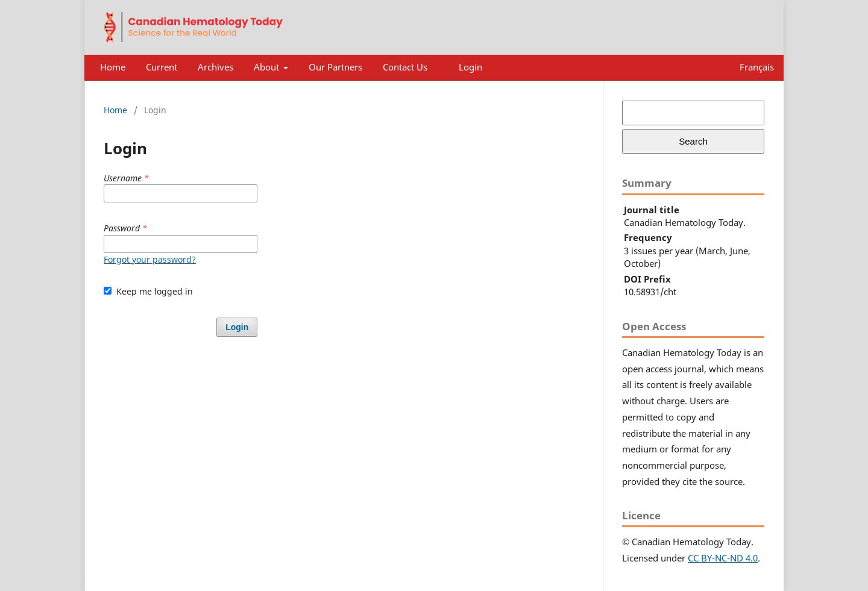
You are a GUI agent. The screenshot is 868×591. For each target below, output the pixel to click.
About (268, 67)
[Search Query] (693, 113)
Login (470, 67)
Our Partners (335, 67)
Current (162, 67)
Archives (215, 67)
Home (113, 67)
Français (757, 67)
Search (693, 141)
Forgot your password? (150, 259)
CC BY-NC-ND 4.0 (723, 558)
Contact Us (405, 67)
